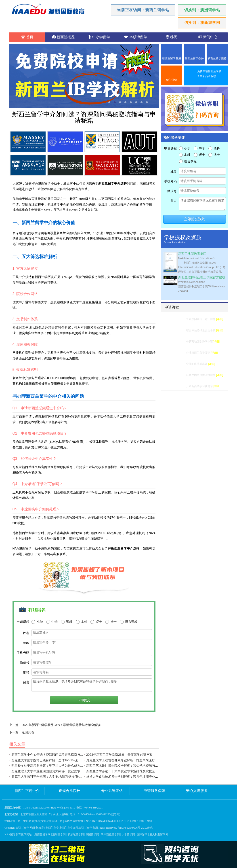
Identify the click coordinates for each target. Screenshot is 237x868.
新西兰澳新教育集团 (192, 254)
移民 (172, 37)
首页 (27, 37)
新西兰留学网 (42, 834)
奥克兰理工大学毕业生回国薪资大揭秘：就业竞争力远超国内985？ (58, 771)
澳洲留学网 (59, 834)
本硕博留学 (135, 37)
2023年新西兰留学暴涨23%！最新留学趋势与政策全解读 (61, 725)
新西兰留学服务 (217, 58)
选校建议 (178, 330)
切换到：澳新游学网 (202, 23)
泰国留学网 (92, 834)
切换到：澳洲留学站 (202, 10)
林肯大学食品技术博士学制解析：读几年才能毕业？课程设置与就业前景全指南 (141, 777)
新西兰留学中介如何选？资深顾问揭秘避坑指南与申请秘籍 (52, 755)
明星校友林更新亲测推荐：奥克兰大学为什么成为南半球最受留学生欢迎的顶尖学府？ (71, 766)
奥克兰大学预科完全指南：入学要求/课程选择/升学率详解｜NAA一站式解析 (64, 777)
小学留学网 (128, 834)
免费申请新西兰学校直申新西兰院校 (209, 74)
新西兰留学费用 (172, 58)
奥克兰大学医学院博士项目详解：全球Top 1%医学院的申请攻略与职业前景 (64, 760)
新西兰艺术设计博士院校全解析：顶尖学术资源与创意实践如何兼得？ (135, 766)
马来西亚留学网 (110, 834)
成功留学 (178, 386)
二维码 (149, 828)
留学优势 (172, 80)
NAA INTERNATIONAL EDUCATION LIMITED (113, 821)
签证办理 (178, 353)
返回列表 (28, 732)
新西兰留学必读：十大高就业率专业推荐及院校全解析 (124, 771)
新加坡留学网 (76, 834)
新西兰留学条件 (194, 58)
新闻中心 (208, 37)
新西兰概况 (63, 37)
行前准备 (178, 364)
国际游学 (142, 834)
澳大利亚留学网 (159, 834)
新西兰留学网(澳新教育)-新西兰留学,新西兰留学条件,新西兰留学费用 (57, 828)
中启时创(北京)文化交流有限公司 (43, 821)
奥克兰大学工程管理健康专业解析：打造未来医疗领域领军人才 (130, 760)
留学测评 (178, 319)
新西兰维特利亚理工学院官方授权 (202, 277)
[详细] (220, 319)
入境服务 (178, 375)
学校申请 (178, 342)
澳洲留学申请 (130, 353)
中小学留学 (99, 37)
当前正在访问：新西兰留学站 (143, 10)
